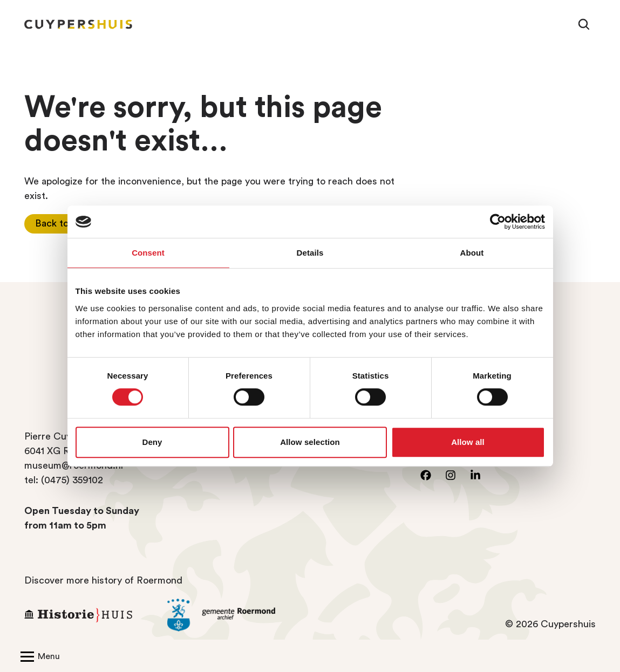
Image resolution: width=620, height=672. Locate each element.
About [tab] (472, 253)
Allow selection (310, 442)
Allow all (468, 442)
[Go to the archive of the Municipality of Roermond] (231, 615)
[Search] (584, 24)
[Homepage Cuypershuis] (78, 24)
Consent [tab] (148, 253)
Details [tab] (310, 253)
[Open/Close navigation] (38, 656)
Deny (152, 442)
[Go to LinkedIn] (475, 475)
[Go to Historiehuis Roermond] (88, 615)
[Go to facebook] (426, 475)
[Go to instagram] (451, 475)
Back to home (65, 223)
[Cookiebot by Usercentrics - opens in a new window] (498, 222)
